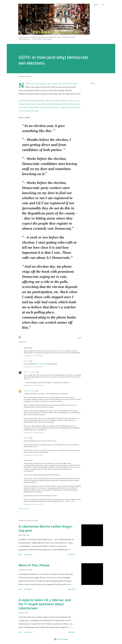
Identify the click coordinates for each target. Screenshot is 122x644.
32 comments (28, 632)
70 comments (28, 589)
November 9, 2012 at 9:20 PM (33, 356)
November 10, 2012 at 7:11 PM (33, 504)
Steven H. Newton (30, 372)
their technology (41, 364)
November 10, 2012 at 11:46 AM (34, 433)
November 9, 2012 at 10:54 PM (33, 385)
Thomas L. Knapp (29, 391)
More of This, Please (34, 565)
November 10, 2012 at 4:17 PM (33, 455)
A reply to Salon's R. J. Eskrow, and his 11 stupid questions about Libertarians (45, 604)
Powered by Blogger (61, 639)
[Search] (96, 5)
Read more (71, 555)
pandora (27, 361)
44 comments (28, 555)
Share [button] (93, 83)
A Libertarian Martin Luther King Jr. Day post (46, 528)
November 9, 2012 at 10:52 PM (33, 367)
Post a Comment (24, 509)
